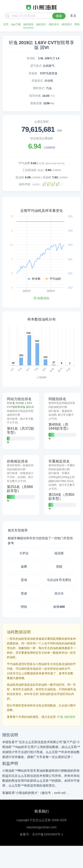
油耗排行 (41, 24)
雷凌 (24, 593)
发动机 (31, 58)
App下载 (16, 24)
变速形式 (37, 81)
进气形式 (36, 66)
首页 (6, 24)
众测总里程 (41, 122)
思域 (24, 580)
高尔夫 (59, 593)
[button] (8, 442)
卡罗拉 (24, 553)
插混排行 (67, 24)
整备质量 (36, 103)
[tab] (21, 421)
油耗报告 (28, 24)
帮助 (77, 24)
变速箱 (33, 73)
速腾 (24, 567)
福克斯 (59, 553)
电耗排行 (54, 24)
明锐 (24, 607)
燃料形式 (39, 88)
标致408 (59, 607)
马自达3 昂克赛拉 (59, 580)
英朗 (59, 567)
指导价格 (35, 96)
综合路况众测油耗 (42, 138)
